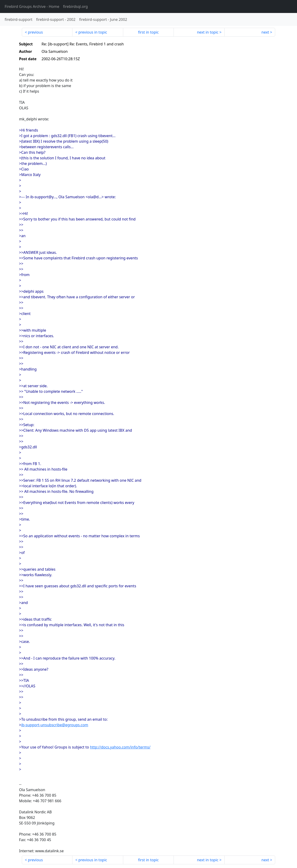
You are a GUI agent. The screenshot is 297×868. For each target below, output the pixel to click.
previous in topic (93, 32)
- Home (32, 6)
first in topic (148, 32)
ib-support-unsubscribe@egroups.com (55, 725)
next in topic (208, 32)
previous (35, 32)
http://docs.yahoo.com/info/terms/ (120, 747)
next (265, 32)
